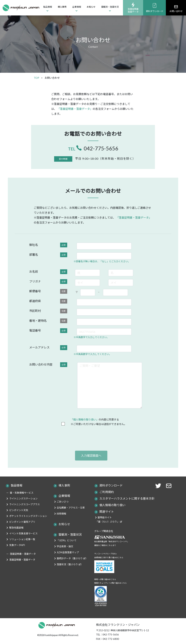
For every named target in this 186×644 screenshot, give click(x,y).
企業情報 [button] (77, 7)
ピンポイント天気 (19, 510)
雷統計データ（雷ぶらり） (72, 558)
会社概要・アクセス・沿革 (71, 508)
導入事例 (62, 7)
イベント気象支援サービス (23, 533)
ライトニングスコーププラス (25, 504)
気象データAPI (17, 545)
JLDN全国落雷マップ (68, 552)
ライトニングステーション (23, 499)
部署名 (48, 255)
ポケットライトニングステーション (28, 516)
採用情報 (61, 514)
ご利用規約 (107, 492)
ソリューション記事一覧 (22, 539)
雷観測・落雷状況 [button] (110, 7)
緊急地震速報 (16, 528)
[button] (170, 485)
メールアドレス (48, 348)
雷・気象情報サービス (22, 493)
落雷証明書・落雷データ (22, 560)
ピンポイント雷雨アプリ (22, 522)
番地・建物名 (48, 321)
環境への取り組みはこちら (105, 579)
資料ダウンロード (155, 8)
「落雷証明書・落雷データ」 (75, 109)
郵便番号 (48, 291)
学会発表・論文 (65, 546)
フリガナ (48, 282)
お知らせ (91, 7)
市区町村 (48, 311)
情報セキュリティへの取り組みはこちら (111, 583)
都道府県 (48, 301)
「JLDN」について (67, 540)
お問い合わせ (176, 8)
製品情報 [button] (48, 7)
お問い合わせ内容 (48, 365)
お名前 (48, 272)
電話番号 (48, 331)
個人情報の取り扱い (112, 505)
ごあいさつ (63, 502)
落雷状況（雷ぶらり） (70, 564)
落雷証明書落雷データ (133, 8)
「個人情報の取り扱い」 (85, 419)
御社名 (48, 245)
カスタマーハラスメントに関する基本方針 (127, 498)
